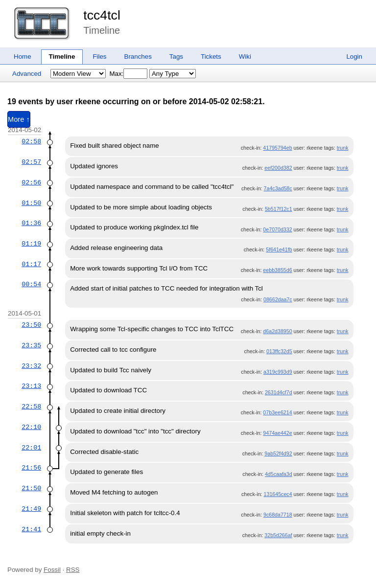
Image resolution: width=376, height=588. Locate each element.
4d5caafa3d (279, 474)
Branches (138, 57)
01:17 (31, 264)
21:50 (31, 488)
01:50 (31, 203)
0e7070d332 (277, 229)
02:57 (31, 162)
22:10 (31, 427)
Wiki (245, 57)
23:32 (31, 366)
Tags (176, 57)
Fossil (52, 570)
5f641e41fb (279, 249)
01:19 (31, 244)
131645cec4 (278, 494)
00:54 (31, 284)
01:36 (31, 223)
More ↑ (19, 119)
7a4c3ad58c (278, 188)
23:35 (31, 345)
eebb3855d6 (277, 270)
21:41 (31, 529)
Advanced (27, 74)
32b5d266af (278, 535)
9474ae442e (277, 433)
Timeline (62, 57)
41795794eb (277, 148)
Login (354, 57)
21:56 (31, 468)
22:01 (31, 448)
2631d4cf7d (279, 392)
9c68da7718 (278, 515)
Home (23, 57)
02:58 (31, 141)
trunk (343, 148)
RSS (73, 570)
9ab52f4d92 (278, 453)
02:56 (31, 182)
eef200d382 (278, 168)
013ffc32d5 (279, 351)
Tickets (211, 57)
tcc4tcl (102, 15)
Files (99, 57)
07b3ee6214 (277, 412)
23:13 (31, 386)
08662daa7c (278, 299)
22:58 (31, 407)
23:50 (31, 325)
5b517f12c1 (279, 209)
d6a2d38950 (277, 331)
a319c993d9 (278, 372)
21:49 (31, 509)
